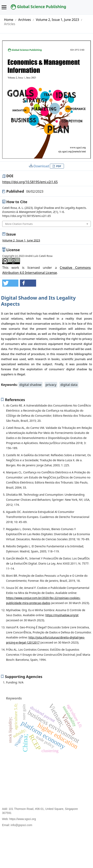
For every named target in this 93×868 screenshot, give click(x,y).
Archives (25, 20)
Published (25, 191)
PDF (58, 166)
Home (9, 20)
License (13, 250)
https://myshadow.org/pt (62, 615)
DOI (10, 176)
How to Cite (17, 202)
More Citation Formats (19, 224)
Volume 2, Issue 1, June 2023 (57, 20)
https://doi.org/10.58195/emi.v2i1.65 (30, 182)
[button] (10, 283)
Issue (11, 234)
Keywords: (10, 385)
